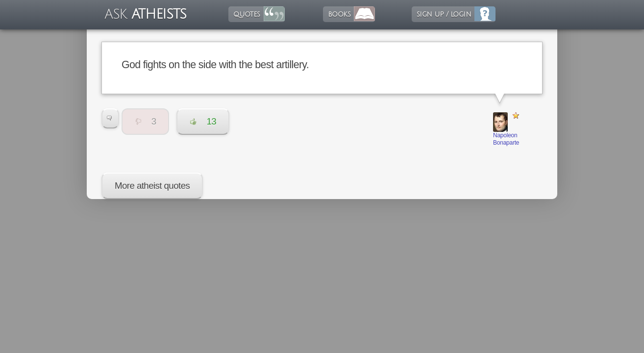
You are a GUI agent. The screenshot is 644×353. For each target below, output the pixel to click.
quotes (247, 14)
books (339, 14)
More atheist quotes (152, 186)
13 (203, 121)
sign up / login (444, 14)
